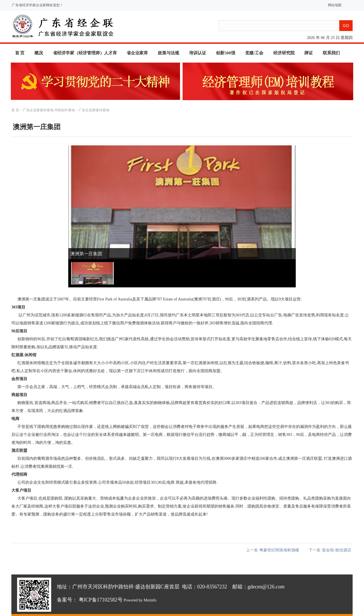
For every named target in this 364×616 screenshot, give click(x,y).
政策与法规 (168, 53)
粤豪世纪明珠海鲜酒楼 (279, 550)
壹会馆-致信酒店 (337, 550)
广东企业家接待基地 (94, 110)
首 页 (20, 53)
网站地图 (333, 5)
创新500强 (226, 53)
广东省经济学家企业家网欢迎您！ (38, 5)
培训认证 (198, 53)
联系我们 (331, 53)
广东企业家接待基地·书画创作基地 (49, 110)
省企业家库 (137, 53)
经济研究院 (284, 53)
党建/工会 (254, 53)
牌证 (309, 53)
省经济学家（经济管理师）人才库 (85, 53)
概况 (39, 53)
